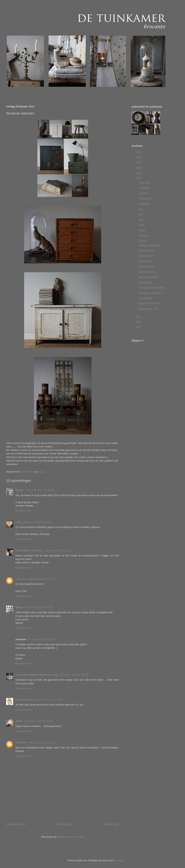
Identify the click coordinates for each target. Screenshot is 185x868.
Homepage (64, 824)
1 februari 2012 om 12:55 (42, 743)
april (142, 225)
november (145, 188)
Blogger (119, 860)
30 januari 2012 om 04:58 (74, 675)
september (145, 199)
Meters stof (145, 261)
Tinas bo (21, 579)
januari (143, 241)
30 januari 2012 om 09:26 (48, 700)
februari (144, 235)
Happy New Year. (148, 309)
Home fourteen (24, 700)
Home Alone (145, 256)
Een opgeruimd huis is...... (154, 288)
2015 (139, 162)
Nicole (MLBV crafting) (29, 550)
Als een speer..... (148, 251)
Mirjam (19, 607)
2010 (139, 322)
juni (141, 214)
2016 (139, 157)
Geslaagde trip (147, 272)
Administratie (146, 266)
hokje (19, 522)
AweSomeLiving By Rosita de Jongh (37, 675)
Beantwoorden (24, 511)
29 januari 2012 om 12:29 (39, 607)
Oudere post (111, 824)
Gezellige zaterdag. (150, 293)
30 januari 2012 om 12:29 (38, 721)
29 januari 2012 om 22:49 (42, 639)
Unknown (21, 743)
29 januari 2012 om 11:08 (58, 550)
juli (141, 209)
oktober (144, 193)
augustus (145, 204)
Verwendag (145, 298)
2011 (139, 317)
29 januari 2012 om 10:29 (40, 490)
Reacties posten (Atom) (71, 837)
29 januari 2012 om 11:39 (41, 579)
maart (143, 230)
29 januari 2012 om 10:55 (37, 522)
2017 (139, 152)
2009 (139, 327)
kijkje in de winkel (149, 303)
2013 (139, 173)
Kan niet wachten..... (150, 277)
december (145, 183)
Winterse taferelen (149, 245)
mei (141, 220)
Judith (19, 721)
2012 (139, 178)
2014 (139, 168)
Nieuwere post (16, 824)
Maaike (20, 490)
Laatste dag (145, 282)
